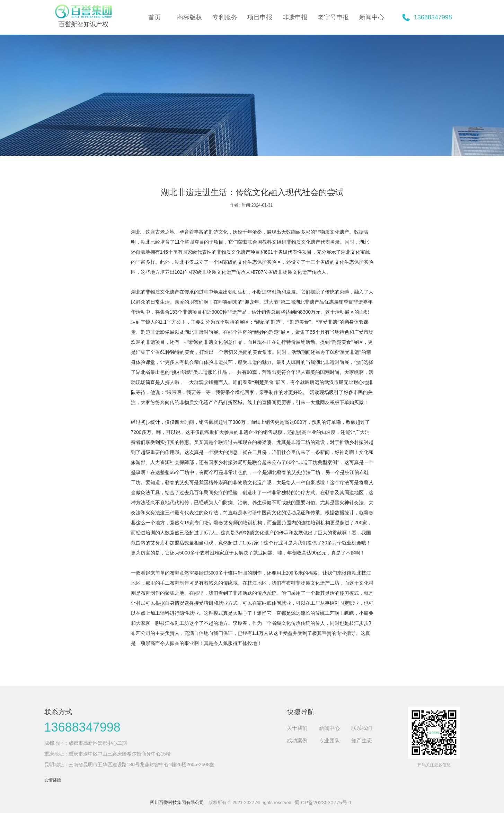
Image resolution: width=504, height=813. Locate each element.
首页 (154, 17)
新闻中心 (372, 17)
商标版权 (189, 17)
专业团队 (329, 740)
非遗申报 (295, 17)
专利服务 (225, 17)
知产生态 (362, 740)
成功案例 (297, 740)
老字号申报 (333, 17)
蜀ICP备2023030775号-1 (323, 802)
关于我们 (297, 728)
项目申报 (260, 17)
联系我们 (362, 728)
